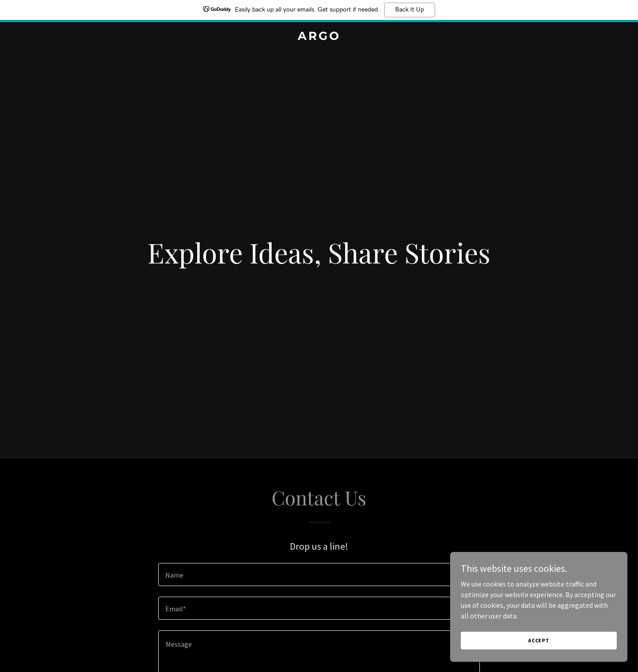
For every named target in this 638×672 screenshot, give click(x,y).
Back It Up (410, 10)
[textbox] (319, 575)
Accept (539, 640)
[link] (319, 37)
